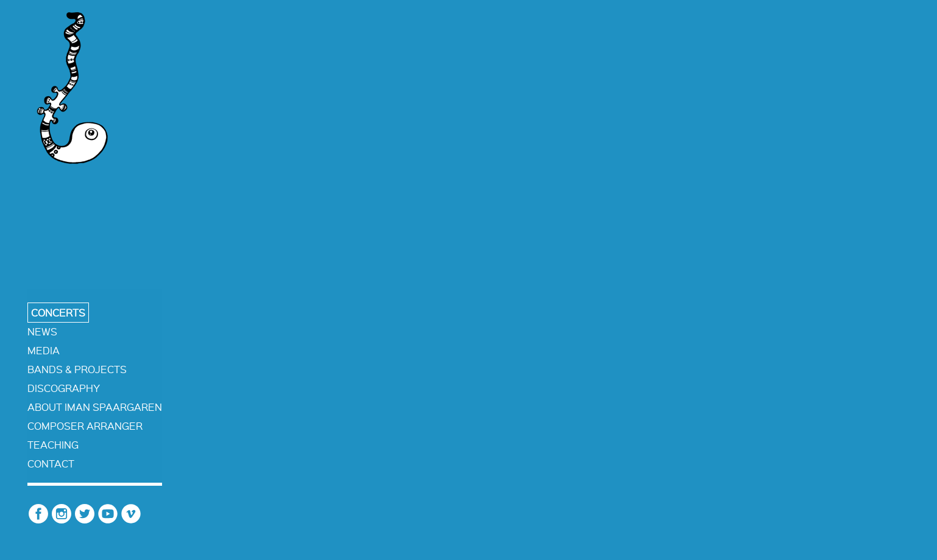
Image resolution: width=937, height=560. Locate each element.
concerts (58, 313)
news (42, 331)
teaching (53, 445)
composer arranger (85, 426)
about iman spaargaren (95, 407)
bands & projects (77, 369)
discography (64, 388)
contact (51, 464)
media (44, 350)
